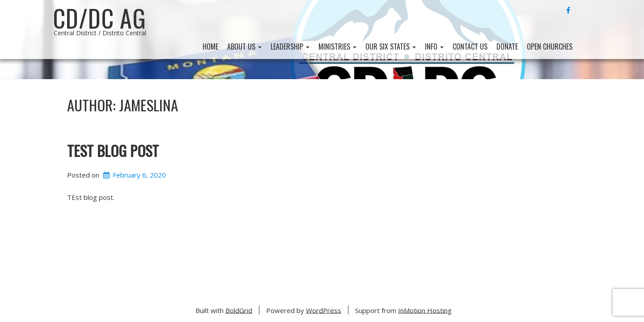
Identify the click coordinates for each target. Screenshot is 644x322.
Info (434, 47)
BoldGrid (239, 310)
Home (210, 47)
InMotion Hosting (425, 310)
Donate (507, 47)
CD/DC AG (100, 18)
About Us (244, 47)
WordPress (324, 310)
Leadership (290, 47)
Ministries (337, 47)
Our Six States (391, 47)
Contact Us (470, 47)
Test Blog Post (113, 150)
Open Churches (550, 47)
